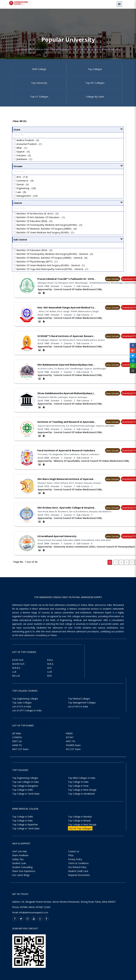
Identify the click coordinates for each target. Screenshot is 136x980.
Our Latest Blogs (21, 881)
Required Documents (79, 881)
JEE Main (17, 739)
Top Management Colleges (82, 708)
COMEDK (17, 743)
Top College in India (22, 826)
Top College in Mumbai (80, 822)
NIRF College (39, 70)
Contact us (74, 857)
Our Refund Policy (77, 873)
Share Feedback (20, 861)
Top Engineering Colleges (25, 704)
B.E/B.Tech (18, 665)
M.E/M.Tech (18, 669)
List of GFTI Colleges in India (27, 716)
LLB (14, 677)
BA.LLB (16, 681)
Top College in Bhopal (79, 826)
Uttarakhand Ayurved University (57, 542)
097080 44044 (27, 913)
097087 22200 (43, 913)
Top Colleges (95, 70)
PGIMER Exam (73, 751)
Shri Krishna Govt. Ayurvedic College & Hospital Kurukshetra (73, 513)
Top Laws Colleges (22, 708)
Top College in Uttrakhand (81, 799)
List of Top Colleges (80, 834)
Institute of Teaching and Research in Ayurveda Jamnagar (72, 427)
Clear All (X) (20, 127)
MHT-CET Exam (20, 755)
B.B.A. (50, 665)
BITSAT (70, 743)
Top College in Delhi (22, 795)
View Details (112, 284)
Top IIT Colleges (39, 101)
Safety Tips (18, 865)
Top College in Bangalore (25, 791)
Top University (39, 85)
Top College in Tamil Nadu (26, 799)
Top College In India (78, 787)
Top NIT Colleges (95, 85)
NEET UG (17, 747)
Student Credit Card (78, 877)
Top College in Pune (78, 791)
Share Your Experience (24, 877)
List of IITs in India (22, 712)
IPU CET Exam (73, 755)
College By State (95, 101)
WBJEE (69, 739)
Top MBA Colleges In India (82, 783)
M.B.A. (50, 669)
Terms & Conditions (78, 869)
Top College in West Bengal (82, 795)
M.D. (50, 673)
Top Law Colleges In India (25, 787)
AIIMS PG (17, 751)
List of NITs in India (78, 712)
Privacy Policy (75, 865)
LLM (49, 677)
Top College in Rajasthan (25, 830)
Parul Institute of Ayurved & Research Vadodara (66, 456)
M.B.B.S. (16, 673)
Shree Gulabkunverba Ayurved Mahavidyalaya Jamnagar (71, 399)
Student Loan (19, 869)
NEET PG (71, 747)
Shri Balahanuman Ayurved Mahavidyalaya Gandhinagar (70, 370)
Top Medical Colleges (79, 704)
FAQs (71, 861)
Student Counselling (22, 873)
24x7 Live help (19, 857)
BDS (49, 681)
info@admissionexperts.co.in (33, 918)
